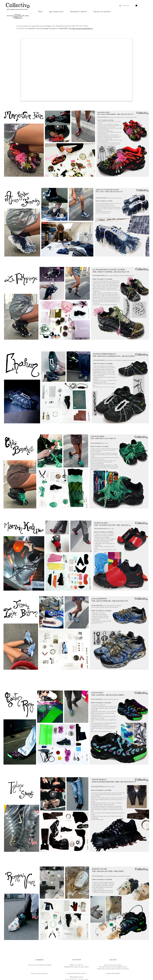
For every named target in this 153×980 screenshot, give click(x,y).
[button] (78, 11)
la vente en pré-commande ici (81, 28)
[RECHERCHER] (126, 6)
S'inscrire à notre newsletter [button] (40, 973)
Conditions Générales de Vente (76, 973)
